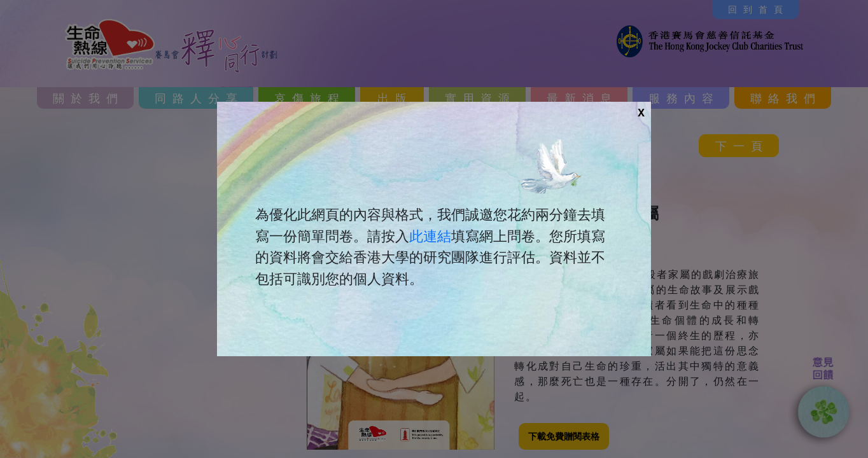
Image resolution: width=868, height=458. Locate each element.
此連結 (430, 236)
